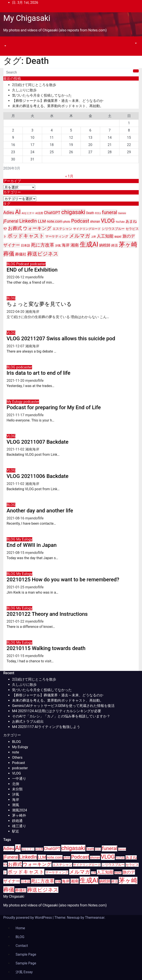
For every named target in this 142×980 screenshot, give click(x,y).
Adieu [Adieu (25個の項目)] (9, 213)
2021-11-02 (16, 449)
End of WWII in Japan (32, 545)
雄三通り (19, 826)
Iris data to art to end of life (39, 373)
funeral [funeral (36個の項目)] (110, 212)
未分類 (17, 789)
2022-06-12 (16, 277)
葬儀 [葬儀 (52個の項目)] (9, 254)
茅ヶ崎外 (19, 815)
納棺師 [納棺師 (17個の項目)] (105, 245)
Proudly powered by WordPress (28, 918)
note (16, 752)
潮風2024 (20, 810)
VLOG (11, 333)
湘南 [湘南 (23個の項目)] (75, 245)
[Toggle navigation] (6, 42)
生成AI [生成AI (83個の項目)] (89, 244)
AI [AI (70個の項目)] (18, 212)
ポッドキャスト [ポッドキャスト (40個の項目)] (26, 236)
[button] (5, 46)
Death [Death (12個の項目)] (90, 213)
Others (17, 758)
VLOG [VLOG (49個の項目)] (108, 221)
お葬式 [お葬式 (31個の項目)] (15, 228)
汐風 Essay (24, 972)
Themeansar (95, 918)
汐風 (16, 794)
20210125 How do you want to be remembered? (63, 580)
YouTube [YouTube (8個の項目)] (120, 222)
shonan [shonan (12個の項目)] (95, 222)
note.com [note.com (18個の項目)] (55, 221)
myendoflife (34, 277)
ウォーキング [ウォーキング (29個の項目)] (37, 228)
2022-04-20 (16, 312)
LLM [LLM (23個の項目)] (42, 221)
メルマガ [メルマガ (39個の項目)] (80, 236)
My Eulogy (15, 402)
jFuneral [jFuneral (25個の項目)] (11, 221)
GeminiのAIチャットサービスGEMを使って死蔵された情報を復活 (63, 706)
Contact (22, 946)
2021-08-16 (16, 518)
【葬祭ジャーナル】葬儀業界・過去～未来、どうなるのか (58, 101)
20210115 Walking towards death (46, 648)
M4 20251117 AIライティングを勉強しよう (46, 727)
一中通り (19, 779)
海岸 (16, 800)
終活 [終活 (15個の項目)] (115, 245)
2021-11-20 (16, 381)
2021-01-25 (16, 587)
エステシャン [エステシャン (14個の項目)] (62, 229)
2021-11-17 (16, 415)
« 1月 (69, 176)
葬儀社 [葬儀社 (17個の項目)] (21, 254)
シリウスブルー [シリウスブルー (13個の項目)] (113, 229)
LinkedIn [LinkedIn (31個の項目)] (28, 221)
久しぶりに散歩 (24, 90)
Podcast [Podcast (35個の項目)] (80, 221)
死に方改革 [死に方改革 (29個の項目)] (43, 245)
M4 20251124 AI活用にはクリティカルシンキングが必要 (57, 711)
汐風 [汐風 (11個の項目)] (58, 246)
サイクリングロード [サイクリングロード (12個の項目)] (87, 229)
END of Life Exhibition (32, 270)
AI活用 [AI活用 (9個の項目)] (39, 213)
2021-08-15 (16, 553)
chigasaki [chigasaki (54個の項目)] (73, 212)
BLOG (11, 264)
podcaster (38, 264)
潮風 (16, 805)
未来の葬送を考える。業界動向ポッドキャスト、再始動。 (58, 106)
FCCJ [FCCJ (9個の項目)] (98, 213)
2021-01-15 (16, 656)
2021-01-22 (16, 621)
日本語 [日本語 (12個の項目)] (25, 245)
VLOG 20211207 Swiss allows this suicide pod (61, 339)
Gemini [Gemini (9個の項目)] (122, 213)
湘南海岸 (32, 312)
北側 (16, 784)
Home (20, 928)
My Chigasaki (27, 18)
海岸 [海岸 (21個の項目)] (66, 245)
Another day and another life (40, 511)
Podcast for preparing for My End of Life (54, 407)
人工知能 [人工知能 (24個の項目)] (105, 236)
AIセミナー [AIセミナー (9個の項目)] (28, 213)
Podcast (23, 264)
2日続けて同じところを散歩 (34, 85)
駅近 (16, 831)
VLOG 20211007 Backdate (38, 442)
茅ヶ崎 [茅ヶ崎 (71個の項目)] (128, 244)
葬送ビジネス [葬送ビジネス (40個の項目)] (43, 254)
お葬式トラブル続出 (28, 721)
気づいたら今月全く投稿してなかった (42, 95)
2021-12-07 (16, 346)
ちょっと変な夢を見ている (39, 304)
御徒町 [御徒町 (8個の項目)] (118, 237)
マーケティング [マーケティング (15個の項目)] (57, 236)
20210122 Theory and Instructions (47, 614)
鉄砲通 (17, 821)
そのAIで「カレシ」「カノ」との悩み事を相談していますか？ (61, 716)
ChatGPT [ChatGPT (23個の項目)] (52, 213)
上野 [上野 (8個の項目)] (93, 237)
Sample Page (26, 954)
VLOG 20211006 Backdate (38, 476)
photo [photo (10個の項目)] (67, 222)
